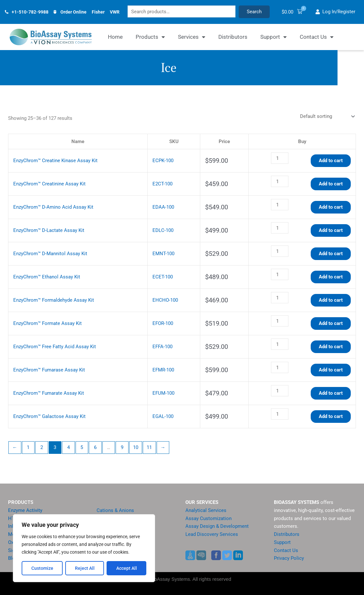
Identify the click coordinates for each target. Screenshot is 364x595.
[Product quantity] (280, 159)
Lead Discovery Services (212, 534)
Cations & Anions (115, 510)
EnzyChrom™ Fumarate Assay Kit (49, 393)
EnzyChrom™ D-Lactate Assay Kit (49, 231)
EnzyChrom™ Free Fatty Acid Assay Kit (55, 347)
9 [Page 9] (122, 448)
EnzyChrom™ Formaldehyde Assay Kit (54, 300)
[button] (297, 12)
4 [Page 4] (68, 448)
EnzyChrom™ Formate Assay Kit (47, 324)
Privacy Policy (289, 558)
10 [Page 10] (136, 448)
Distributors (233, 37)
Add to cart (331, 161)
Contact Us (317, 37)
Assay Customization (208, 518)
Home (115, 37)
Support (274, 37)
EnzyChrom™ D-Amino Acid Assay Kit (53, 207)
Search (261, 12)
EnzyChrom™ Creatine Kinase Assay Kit (55, 161)
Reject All (85, 568)
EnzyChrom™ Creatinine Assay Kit (49, 184)
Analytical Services (206, 510)
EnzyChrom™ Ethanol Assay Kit (47, 277)
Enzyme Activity (25, 510)
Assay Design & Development (217, 527)
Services (192, 37)
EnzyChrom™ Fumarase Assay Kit (49, 370)
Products (150, 37)
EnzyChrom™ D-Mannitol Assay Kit (50, 254)
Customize (42, 568)
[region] (84, 548)
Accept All (127, 568)
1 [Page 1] (28, 448)
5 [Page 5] (82, 448)
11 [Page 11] (149, 448)
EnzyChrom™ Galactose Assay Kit (49, 417)
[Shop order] (327, 117)
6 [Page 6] (95, 448)
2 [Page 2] (42, 448)
